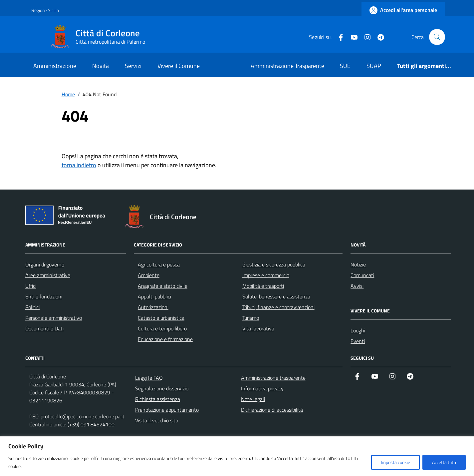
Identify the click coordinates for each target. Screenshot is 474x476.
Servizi (133, 66)
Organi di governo (45, 264)
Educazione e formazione (165, 339)
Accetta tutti (444, 462)
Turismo (251, 318)
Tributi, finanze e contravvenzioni (278, 307)
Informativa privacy (262, 388)
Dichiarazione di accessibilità (272, 410)
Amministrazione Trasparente (287, 66)
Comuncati (362, 275)
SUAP (374, 66)
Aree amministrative (48, 275)
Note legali (253, 399)
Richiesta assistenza (158, 399)
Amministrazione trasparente (273, 378)
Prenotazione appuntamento (167, 410)
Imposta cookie (395, 462)
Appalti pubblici (154, 296)
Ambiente (149, 275)
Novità (101, 66)
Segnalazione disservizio (162, 388)
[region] (237, 456)
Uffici (31, 286)
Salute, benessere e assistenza (276, 296)
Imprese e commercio (266, 275)
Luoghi (358, 330)
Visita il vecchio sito (157, 420)
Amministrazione (55, 66)
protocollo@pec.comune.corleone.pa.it (83, 416)
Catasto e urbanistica (161, 318)
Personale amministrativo (54, 318)
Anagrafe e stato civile (163, 286)
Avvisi (357, 286)
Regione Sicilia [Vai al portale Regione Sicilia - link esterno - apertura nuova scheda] (45, 10)
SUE (345, 66)
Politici (32, 307)
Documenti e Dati (44, 328)
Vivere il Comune (179, 66)
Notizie (358, 264)
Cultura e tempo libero (162, 328)
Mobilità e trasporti (263, 286)
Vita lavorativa (258, 328)
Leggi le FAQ (149, 378)
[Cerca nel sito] (437, 37)
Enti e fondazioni (44, 296)
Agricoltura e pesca (159, 264)
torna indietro (79, 165)
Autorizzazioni (153, 307)
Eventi (358, 341)
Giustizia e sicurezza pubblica (274, 264)
